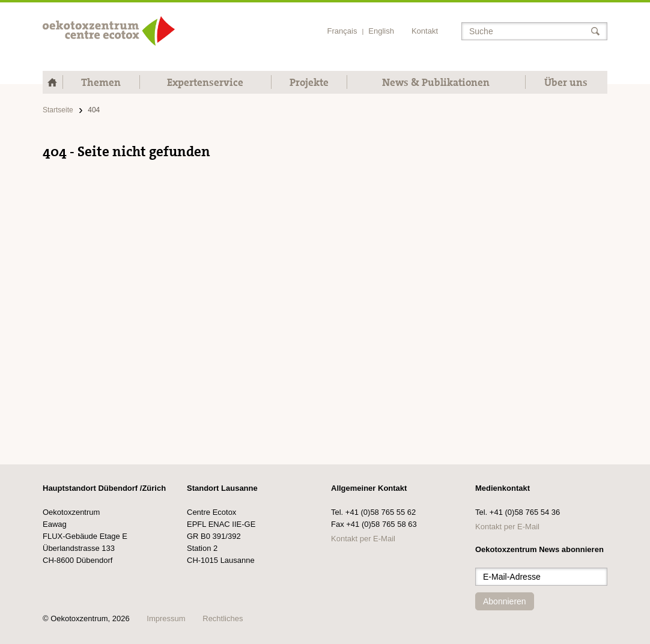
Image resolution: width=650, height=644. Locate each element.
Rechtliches (223, 618)
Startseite (58, 110)
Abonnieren (505, 601)
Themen (101, 82)
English (381, 31)
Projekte (309, 82)
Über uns (566, 82)
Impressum (166, 618)
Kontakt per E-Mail (363, 539)
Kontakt (425, 31)
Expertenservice (205, 82)
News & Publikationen (436, 82)
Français (342, 31)
